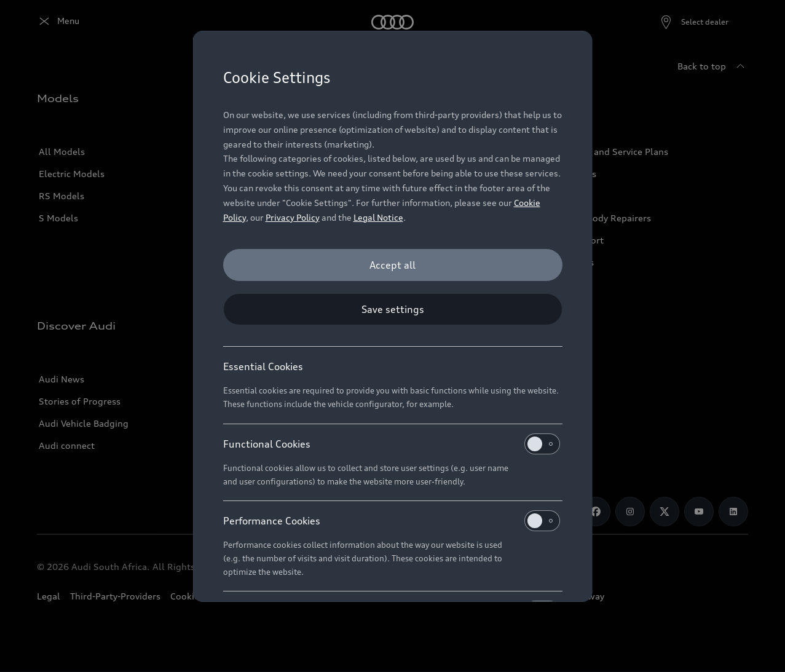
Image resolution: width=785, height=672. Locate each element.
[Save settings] (393, 309)
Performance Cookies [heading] (392, 521)
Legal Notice (378, 217)
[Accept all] (393, 265)
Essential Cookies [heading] (263, 366)
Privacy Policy (293, 217)
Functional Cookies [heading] (392, 444)
